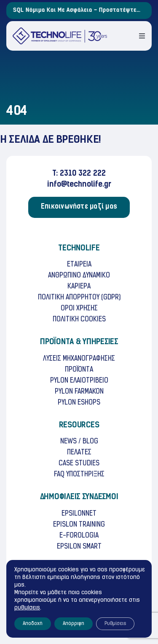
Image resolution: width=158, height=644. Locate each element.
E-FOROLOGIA (79, 536)
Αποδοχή (33, 624)
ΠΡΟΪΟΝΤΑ (79, 370)
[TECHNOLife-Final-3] (60, 31)
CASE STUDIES (79, 464)
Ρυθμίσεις (115, 624)
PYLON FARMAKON (79, 392)
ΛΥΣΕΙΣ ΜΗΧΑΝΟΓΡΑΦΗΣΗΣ (79, 359)
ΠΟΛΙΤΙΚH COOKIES (79, 320)
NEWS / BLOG (79, 442)
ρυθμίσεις (27, 608)
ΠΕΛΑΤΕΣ (79, 453)
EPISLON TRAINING (79, 525)
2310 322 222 (83, 174)
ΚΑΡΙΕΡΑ (79, 287)
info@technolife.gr (79, 185)
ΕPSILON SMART (79, 547)
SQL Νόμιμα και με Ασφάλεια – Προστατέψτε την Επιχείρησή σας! (81, 11)
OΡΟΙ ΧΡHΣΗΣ (79, 309)
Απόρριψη (74, 624)
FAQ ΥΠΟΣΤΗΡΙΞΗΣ (79, 475)
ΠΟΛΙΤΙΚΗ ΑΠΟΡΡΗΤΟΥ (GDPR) (79, 298)
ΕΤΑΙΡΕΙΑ (79, 265)
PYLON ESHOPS (79, 403)
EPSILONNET (79, 514)
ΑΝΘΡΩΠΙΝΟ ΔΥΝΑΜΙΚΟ (79, 276)
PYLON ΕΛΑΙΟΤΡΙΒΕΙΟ (79, 381)
